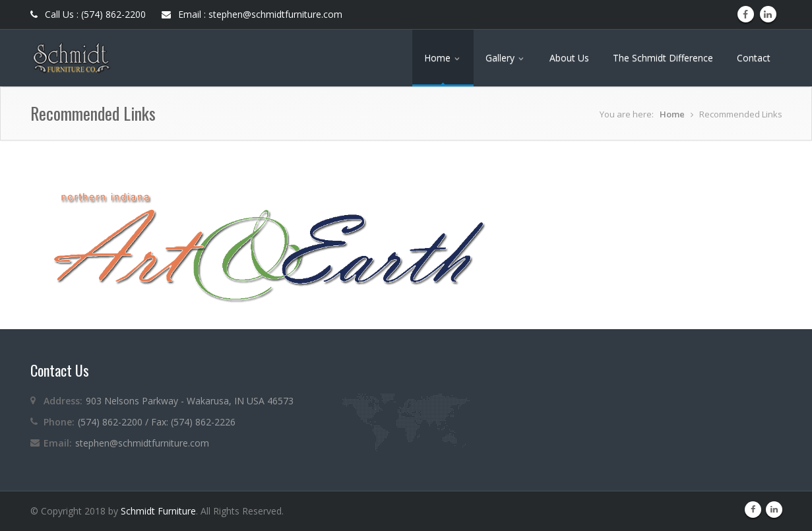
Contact (754, 58)
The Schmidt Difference (663, 58)
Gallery (506, 58)
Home (443, 58)
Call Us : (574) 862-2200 (88, 14)
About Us (569, 58)
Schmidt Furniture (158, 511)
